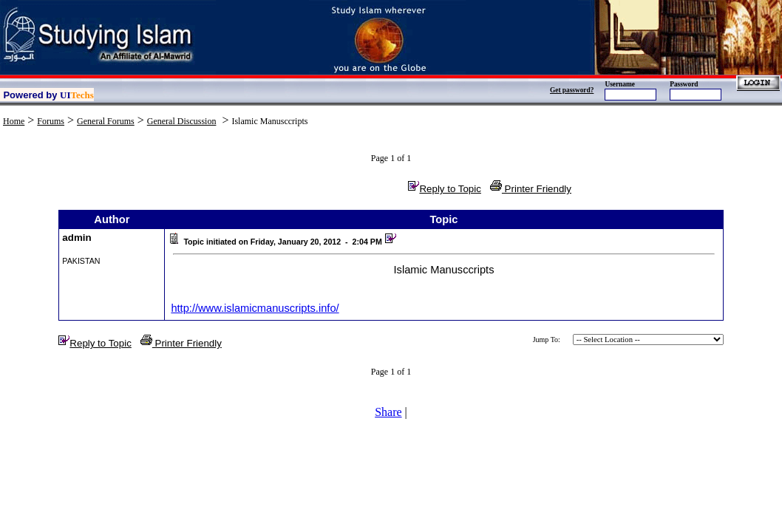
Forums (51, 121)
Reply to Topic (444, 189)
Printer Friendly (531, 189)
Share (388, 412)
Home (14, 121)
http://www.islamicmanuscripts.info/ (255, 308)
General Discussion (182, 121)
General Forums (106, 121)
